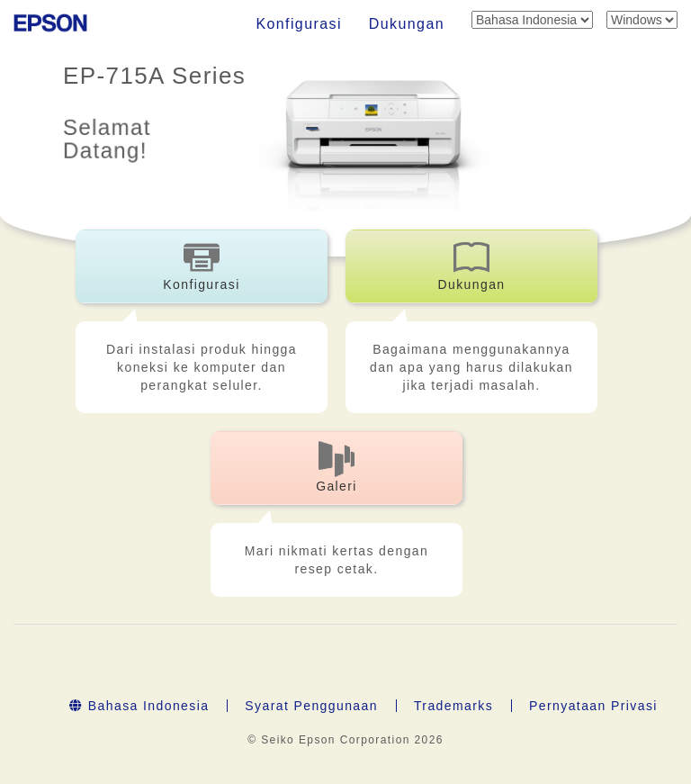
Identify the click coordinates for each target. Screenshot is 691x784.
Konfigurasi (298, 24)
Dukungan (407, 24)
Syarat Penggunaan (311, 706)
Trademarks (453, 706)
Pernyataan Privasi (593, 706)
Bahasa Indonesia (139, 706)
